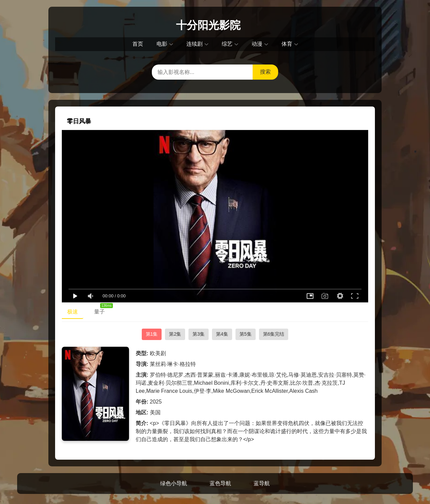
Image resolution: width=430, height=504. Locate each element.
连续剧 (195, 44)
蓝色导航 (220, 483)
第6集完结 (274, 334)
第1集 (152, 334)
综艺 (227, 44)
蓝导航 (262, 483)
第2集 (175, 334)
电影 (162, 44)
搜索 (265, 72)
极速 (73, 312)
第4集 (222, 334)
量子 (102, 310)
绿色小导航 (174, 483)
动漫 (257, 44)
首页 (138, 44)
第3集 (199, 334)
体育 (287, 44)
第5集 (246, 334)
